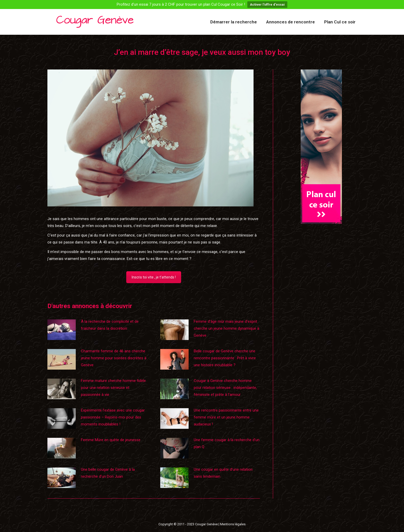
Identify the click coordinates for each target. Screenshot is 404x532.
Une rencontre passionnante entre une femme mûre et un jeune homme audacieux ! (226, 417)
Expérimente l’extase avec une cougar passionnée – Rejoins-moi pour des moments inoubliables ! (113, 417)
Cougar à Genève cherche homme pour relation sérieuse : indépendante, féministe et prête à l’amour (225, 388)
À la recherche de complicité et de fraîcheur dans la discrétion (110, 325)
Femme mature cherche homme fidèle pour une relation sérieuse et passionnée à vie (113, 388)
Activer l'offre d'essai (267, 5)
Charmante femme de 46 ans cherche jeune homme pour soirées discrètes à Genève (114, 358)
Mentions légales (233, 524)
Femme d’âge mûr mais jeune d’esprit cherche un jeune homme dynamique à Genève (226, 328)
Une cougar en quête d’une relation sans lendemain (223, 473)
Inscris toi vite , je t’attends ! (154, 277)
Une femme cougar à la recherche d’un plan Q (227, 443)
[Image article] (62, 330)
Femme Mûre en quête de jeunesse (111, 440)
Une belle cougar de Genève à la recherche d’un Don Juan (108, 473)
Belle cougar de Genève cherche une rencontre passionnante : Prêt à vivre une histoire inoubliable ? (225, 358)
